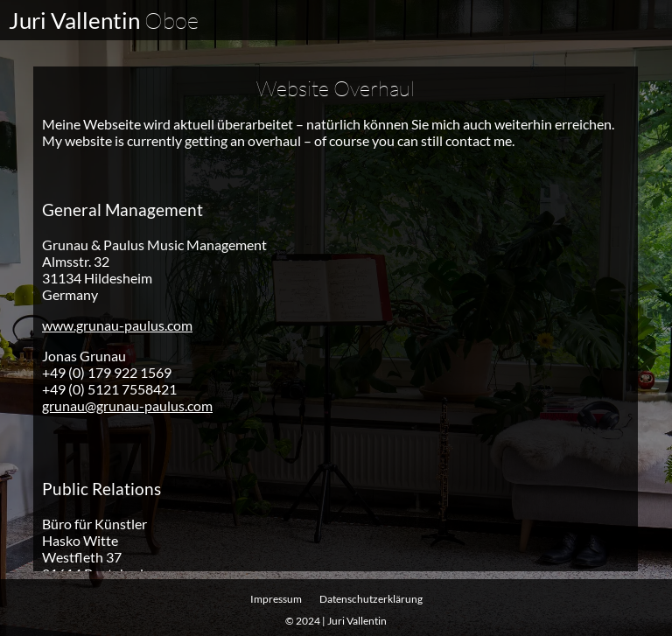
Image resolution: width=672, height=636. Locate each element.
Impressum (276, 599)
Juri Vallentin (104, 20)
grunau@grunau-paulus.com (127, 405)
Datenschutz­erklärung (371, 599)
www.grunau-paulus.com (117, 324)
